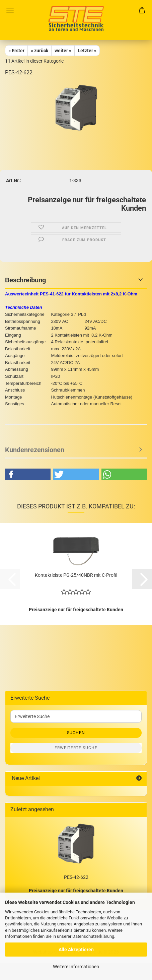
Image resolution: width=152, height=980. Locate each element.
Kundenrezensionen (35, 450)
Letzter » (87, 51)
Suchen (76, 733)
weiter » (63, 51)
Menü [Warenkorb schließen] (10, 10)
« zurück (40, 51)
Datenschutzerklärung (93, 936)
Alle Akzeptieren (76, 950)
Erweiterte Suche (76, 748)
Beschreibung (25, 280)
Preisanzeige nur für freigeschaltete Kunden (76, 891)
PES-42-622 (76, 877)
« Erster (16, 51)
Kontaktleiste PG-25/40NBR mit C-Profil (76, 575)
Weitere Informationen (76, 967)
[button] (28, 474)
